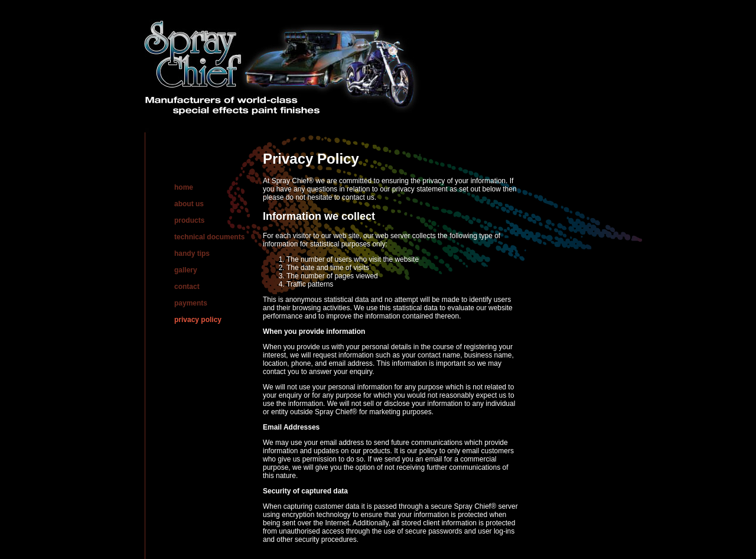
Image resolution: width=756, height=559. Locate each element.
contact (187, 287)
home (184, 187)
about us (189, 204)
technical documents (209, 237)
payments (191, 303)
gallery (186, 270)
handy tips (192, 253)
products (189, 220)
